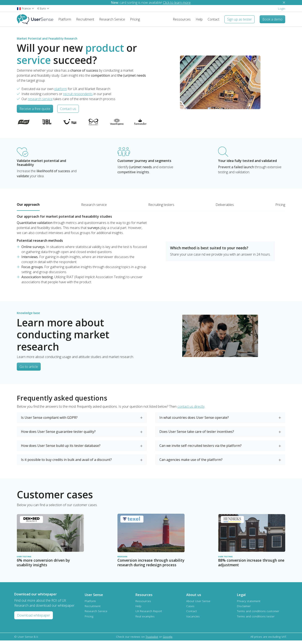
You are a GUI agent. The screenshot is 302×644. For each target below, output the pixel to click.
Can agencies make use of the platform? (191, 463)
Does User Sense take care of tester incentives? (197, 435)
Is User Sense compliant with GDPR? (49, 421)
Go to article (29, 370)
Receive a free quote (35, 112)
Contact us (68, 112)
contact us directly (191, 410)
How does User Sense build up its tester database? (61, 449)
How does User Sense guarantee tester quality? (58, 435)
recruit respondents (78, 97)
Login (282, 8)
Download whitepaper (34, 619)
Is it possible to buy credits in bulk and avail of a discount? (66, 463)
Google (168, 640)
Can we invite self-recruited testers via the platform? (200, 449)
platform (61, 92)
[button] (25, 8)
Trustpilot (152, 640)
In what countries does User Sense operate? (194, 421)
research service (40, 102)
